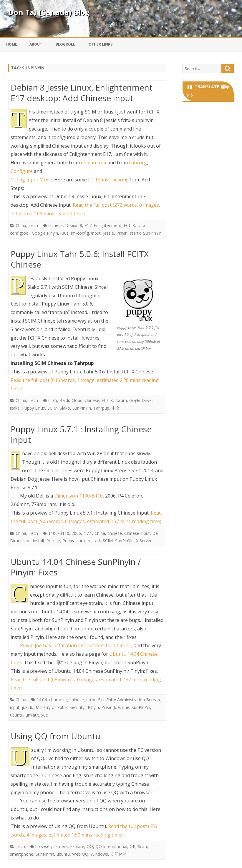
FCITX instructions (108, 180)
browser (43, 846)
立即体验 (119, 854)
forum (121, 400)
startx (135, 233)
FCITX (129, 225)
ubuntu (17, 715)
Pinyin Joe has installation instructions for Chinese (76, 645)
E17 (88, 225)
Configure (22, 171)
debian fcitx (94, 163)
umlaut (32, 715)
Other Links (101, 44)
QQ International (111, 846)
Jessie (108, 233)
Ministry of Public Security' (60, 707)
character (58, 700)
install (38, 541)
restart (94, 541)
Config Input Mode (31, 180)
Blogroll (65, 44)
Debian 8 (74, 225)
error (91, 700)
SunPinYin (152, 233)
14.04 (42, 700)
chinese (55, 225)
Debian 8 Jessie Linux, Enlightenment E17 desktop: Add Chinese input (82, 93)
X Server (144, 541)
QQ (90, 846)
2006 (76, 533)
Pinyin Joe (111, 707)
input (96, 233)
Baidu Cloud (71, 400)
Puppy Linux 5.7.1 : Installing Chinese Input (81, 434)
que (126, 707)
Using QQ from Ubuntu (55, 736)
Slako (65, 408)
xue (45, 715)
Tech (33, 225)
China (21, 225)
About (36, 44)
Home (12, 44)
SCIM (52, 408)
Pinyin (122, 233)
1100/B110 (59, 533)
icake (15, 408)
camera (60, 846)
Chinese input (137, 533)
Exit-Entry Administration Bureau (129, 700)
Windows (99, 854)
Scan (142, 846)
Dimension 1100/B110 (78, 496)
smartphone (22, 854)
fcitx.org (138, 163)
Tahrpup (101, 408)
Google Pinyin (45, 233)
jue (25, 707)
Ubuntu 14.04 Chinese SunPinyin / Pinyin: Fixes (76, 567)
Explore (77, 846)
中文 (116, 408)
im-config (80, 233)
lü (32, 707)
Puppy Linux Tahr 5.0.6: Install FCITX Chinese (80, 259)
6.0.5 (53, 400)
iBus (64, 233)
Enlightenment (108, 225)
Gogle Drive (140, 400)
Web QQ (80, 854)
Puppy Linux (34, 408)
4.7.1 (88, 533)
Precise (53, 541)
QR (132, 846)
